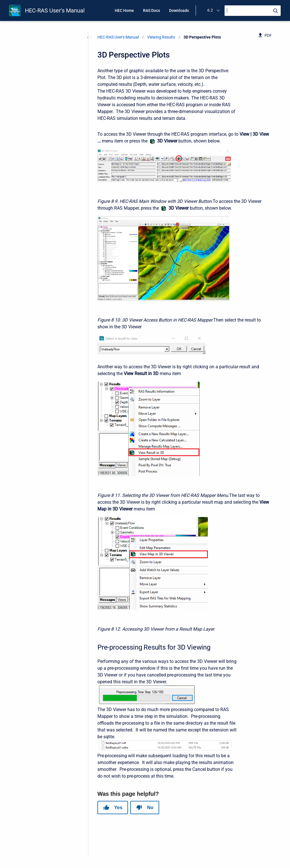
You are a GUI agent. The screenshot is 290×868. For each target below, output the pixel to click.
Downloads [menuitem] (179, 10)
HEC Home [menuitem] (124, 10)
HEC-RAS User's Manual (55, 10)
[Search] (253, 11)
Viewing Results (161, 37)
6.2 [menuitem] (210, 10)
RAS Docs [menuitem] (152, 10)
